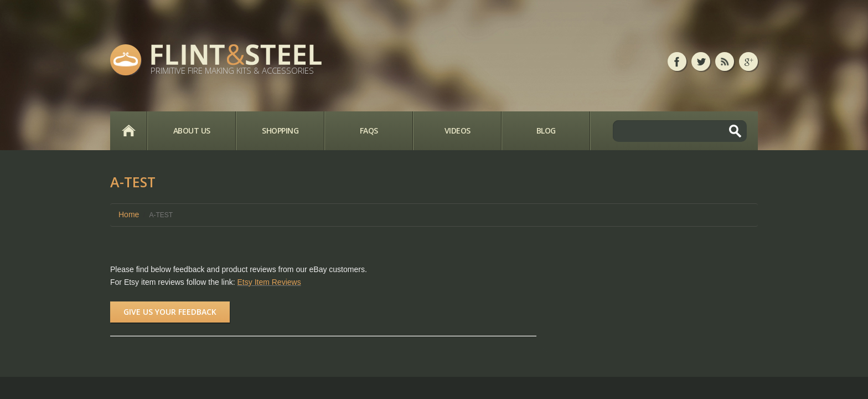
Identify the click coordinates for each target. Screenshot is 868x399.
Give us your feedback (170, 312)
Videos (458, 131)
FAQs (369, 131)
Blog (546, 131)
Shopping (280, 131)
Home (128, 131)
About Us (192, 131)
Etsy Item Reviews (269, 282)
